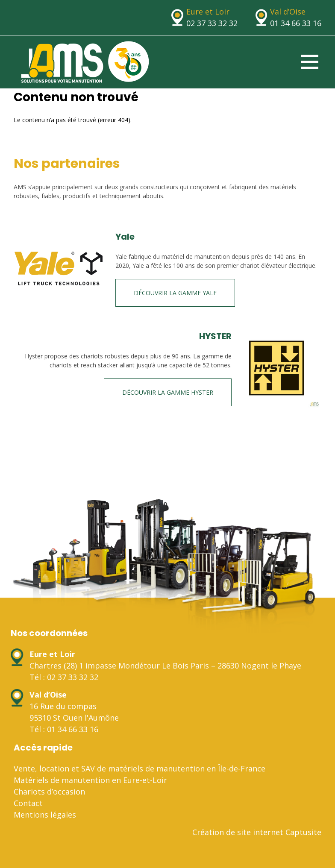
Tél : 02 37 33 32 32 (64, 677)
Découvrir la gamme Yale (175, 293)
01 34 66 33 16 (296, 23)
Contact (28, 803)
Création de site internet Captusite (257, 832)
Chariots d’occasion (49, 792)
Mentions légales (45, 815)
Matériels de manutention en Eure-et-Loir (90, 780)
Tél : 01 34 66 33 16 (64, 729)
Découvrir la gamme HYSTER (168, 392)
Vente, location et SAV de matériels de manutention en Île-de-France (140, 768)
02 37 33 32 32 (212, 23)
